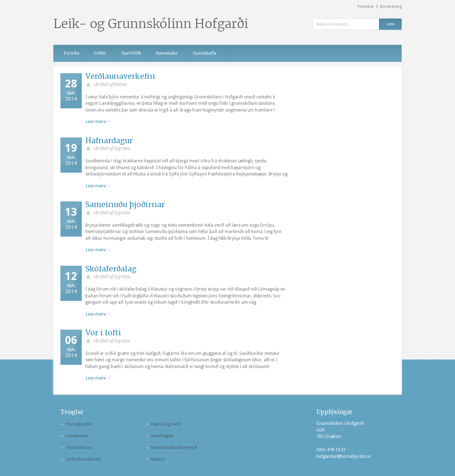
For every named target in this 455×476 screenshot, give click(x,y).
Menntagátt (162, 436)
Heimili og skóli (166, 424)
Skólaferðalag (111, 269)
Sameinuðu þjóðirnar (125, 204)
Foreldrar (366, 7)
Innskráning (391, 7)
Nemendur (167, 53)
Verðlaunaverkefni (120, 76)
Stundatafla (204, 53)
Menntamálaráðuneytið (174, 448)
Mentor (158, 459)
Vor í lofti (103, 333)
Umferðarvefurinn (83, 459)
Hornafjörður (79, 424)
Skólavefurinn (79, 448)
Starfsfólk (131, 53)
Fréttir (100, 53)
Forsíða (72, 53)
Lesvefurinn (77, 436)
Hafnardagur (109, 140)
